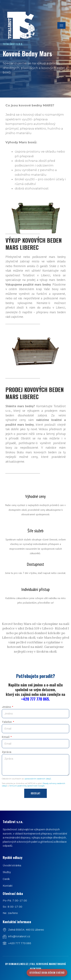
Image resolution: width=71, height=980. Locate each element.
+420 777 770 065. (35, 699)
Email (6, 737)
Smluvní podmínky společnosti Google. (27, 786)
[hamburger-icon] (61, 25)
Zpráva (7, 752)
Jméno (7, 707)
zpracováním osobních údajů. (38, 779)
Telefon (7, 722)
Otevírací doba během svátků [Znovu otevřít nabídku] (47, 973)
